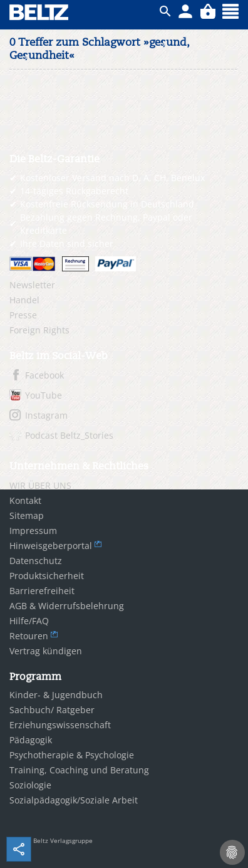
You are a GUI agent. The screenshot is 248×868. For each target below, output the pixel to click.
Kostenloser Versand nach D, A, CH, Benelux (112, 178)
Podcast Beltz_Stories (69, 435)
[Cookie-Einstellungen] (232, 852)
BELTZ (39, 12)
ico (165, 11)
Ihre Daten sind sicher (67, 243)
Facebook (44, 375)
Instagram (46, 415)
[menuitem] (124, 285)
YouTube (44, 395)
